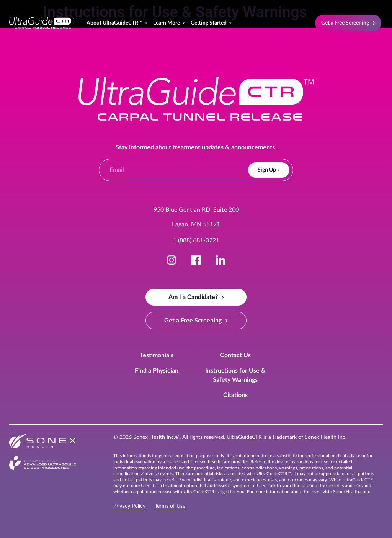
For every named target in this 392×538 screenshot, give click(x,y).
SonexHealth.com (351, 492)
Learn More (170, 23)
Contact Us (235, 355)
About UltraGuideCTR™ (118, 23)
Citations (235, 395)
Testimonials (157, 355)
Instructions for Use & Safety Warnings (235, 375)
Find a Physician (157, 371)
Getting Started (212, 23)
